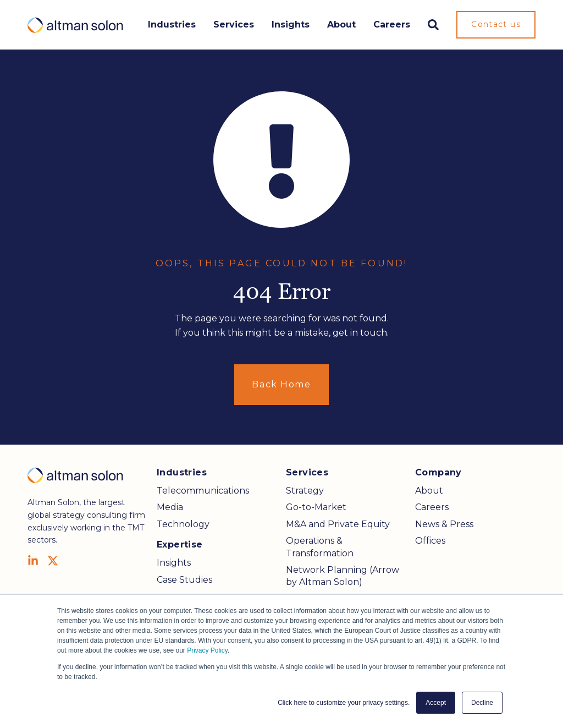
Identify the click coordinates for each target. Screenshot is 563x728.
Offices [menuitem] (430, 541)
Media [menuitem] (170, 507)
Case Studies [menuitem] (184, 580)
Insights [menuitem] (174, 563)
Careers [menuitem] (432, 507)
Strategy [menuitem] (305, 491)
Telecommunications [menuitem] (203, 491)
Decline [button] (482, 703)
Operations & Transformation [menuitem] (320, 547)
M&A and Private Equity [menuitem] (338, 524)
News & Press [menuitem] (444, 524)
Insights (291, 24)
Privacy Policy (207, 650)
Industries (172, 24)
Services (234, 24)
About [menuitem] (429, 491)
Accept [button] (436, 703)
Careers (392, 24)
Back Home (281, 384)
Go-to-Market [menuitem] (316, 507)
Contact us (496, 24)
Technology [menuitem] (183, 524)
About (341, 24)
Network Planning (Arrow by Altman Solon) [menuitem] (343, 576)
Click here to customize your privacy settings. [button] (344, 703)
